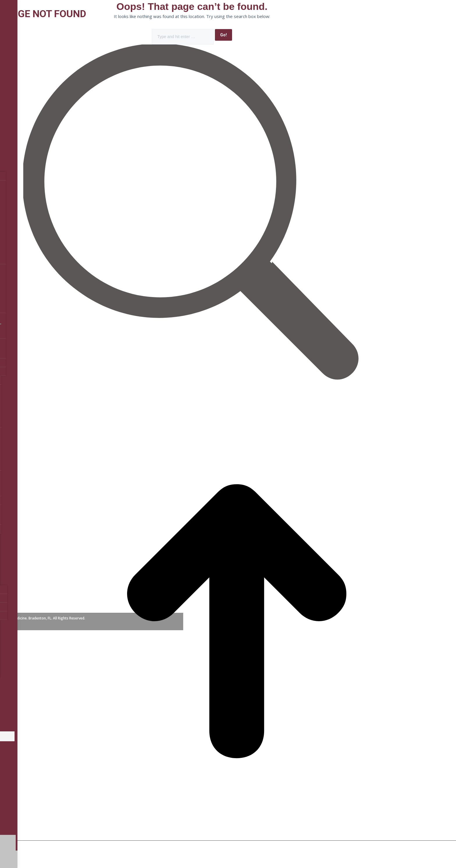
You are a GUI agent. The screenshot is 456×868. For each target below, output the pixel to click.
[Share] (43, 845)
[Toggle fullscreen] (72, 845)
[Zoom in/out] (101, 845)
